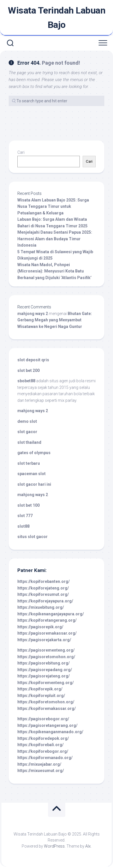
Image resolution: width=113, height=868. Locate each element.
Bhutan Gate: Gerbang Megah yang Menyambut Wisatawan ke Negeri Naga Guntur (55, 320)
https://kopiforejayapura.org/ (45, 601)
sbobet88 (26, 381)
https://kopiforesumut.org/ (43, 594)
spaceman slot (32, 474)
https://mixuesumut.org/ (41, 771)
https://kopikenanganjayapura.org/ (51, 614)
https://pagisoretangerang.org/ (47, 725)
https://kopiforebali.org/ (40, 745)
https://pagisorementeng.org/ (46, 650)
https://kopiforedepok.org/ (43, 738)
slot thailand (29, 442)
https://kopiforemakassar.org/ (47, 708)
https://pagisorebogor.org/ (43, 719)
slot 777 (25, 516)
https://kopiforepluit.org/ (41, 696)
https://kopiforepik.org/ (40, 689)
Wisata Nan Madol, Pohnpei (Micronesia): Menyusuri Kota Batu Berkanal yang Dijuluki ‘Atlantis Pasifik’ (54, 271)
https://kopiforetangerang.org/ (47, 620)
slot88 (23, 526)
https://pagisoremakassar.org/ (47, 633)
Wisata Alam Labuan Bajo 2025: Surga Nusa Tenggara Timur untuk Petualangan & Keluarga (53, 207)
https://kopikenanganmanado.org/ (50, 732)
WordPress (54, 846)
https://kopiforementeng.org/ (46, 683)
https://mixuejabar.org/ (39, 764)
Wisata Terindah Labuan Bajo (56, 18)
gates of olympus (34, 453)
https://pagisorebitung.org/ (43, 663)
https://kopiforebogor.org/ (43, 751)
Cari (21, 152)
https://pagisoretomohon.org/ (46, 657)
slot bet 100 (28, 505)
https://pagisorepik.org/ (40, 627)
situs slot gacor (33, 537)
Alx (88, 846)
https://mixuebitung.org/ (41, 607)
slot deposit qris (33, 360)
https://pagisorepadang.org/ (45, 670)
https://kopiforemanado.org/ (45, 758)
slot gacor (27, 432)
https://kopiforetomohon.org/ (46, 702)
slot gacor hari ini (34, 484)
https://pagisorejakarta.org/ (44, 640)
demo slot (27, 421)
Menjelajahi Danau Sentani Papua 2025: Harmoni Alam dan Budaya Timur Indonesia (55, 239)
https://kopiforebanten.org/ (43, 581)
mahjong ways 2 (33, 314)
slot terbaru (29, 463)
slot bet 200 (28, 370)
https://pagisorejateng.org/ (43, 676)
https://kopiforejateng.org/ (43, 588)
